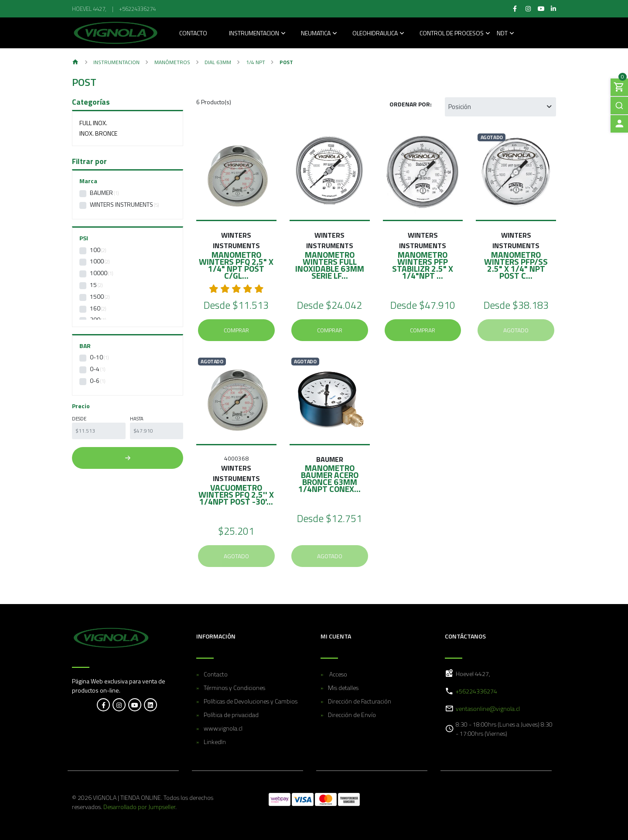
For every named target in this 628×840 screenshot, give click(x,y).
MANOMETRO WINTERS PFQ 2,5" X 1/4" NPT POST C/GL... (236, 265)
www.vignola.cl (223, 728)
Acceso (338, 674)
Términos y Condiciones (234, 688)
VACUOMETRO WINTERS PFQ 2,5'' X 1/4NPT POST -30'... (236, 494)
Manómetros (172, 62)
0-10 (96, 357)
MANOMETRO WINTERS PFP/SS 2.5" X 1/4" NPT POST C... (516, 265)
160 (95, 308)
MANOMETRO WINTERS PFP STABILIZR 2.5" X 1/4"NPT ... (423, 265)
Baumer (101, 193)
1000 (97, 261)
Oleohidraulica (375, 34)
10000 (99, 273)
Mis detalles (343, 688)
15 (93, 285)
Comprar (236, 330)
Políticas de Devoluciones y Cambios (251, 701)
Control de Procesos (452, 34)
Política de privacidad (231, 715)
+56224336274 (137, 9)
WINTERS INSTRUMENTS (121, 204)
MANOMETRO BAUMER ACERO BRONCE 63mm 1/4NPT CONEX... (329, 478)
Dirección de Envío (352, 715)
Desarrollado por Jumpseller (139, 807)
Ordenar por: (411, 104)
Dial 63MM (218, 62)
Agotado (516, 330)
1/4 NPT (256, 62)
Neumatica (316, 34)
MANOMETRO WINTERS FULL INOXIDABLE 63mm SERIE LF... (330, 265)
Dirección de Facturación (360, 701)
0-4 (95, 369)
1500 (97, 296)
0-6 (95, 381)
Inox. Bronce (98, 133)
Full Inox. (93, 123)
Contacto (193, 34)
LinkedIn (215, 742)
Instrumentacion (254, 34)
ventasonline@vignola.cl (488, 709)
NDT (502, 34)
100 (95, 250)
